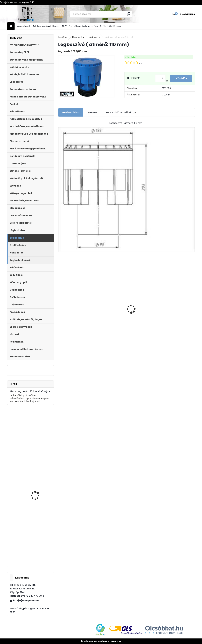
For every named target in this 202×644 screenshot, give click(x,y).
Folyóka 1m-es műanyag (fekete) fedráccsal (74, 312)
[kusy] (66, 333)
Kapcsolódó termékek (122, 112)
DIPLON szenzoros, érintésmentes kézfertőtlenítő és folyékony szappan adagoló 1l (36, 549)
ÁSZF (64, 26)
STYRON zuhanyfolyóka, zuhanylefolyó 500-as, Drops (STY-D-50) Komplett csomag (142, 318)
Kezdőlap (63, 37)
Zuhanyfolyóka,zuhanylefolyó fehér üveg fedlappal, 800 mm (30, 447)
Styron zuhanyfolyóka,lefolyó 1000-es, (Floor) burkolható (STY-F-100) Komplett (108, 317)
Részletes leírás (71, 112)
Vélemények (24, 26)
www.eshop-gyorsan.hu (107, 641)
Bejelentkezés (10, 2)
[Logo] (27, 14)
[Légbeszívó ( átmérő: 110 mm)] (87, 77)
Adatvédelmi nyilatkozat (46, 26)
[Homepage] (11, 26)
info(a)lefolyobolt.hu (26, 601)
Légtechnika (78, 37)
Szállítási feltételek (111, 26)
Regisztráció (28, 2)
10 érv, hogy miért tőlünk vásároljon (30, 391)
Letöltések (93, 112)
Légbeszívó (94, 37)
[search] (129, 14)
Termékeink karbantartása (84, 26)
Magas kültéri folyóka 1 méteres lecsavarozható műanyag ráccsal (177, 295)
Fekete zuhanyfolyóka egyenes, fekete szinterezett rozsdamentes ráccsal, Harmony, (38, 498)
